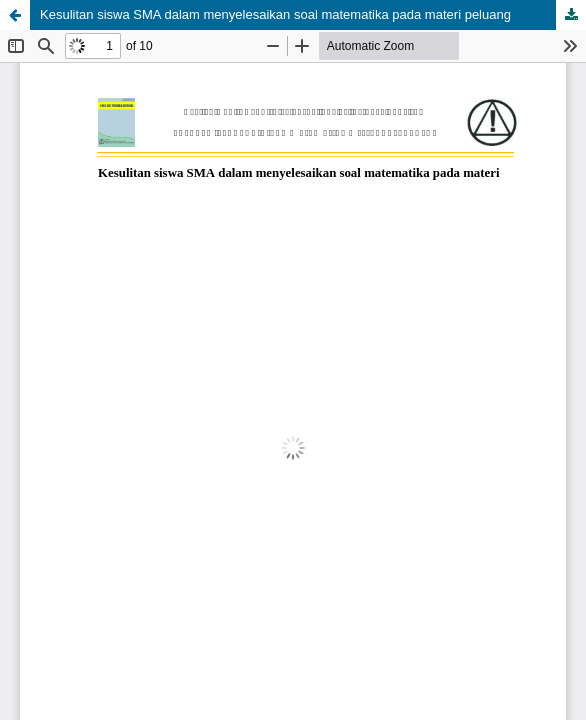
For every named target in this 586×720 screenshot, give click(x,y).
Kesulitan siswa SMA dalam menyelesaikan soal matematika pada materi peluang (275, 14)
